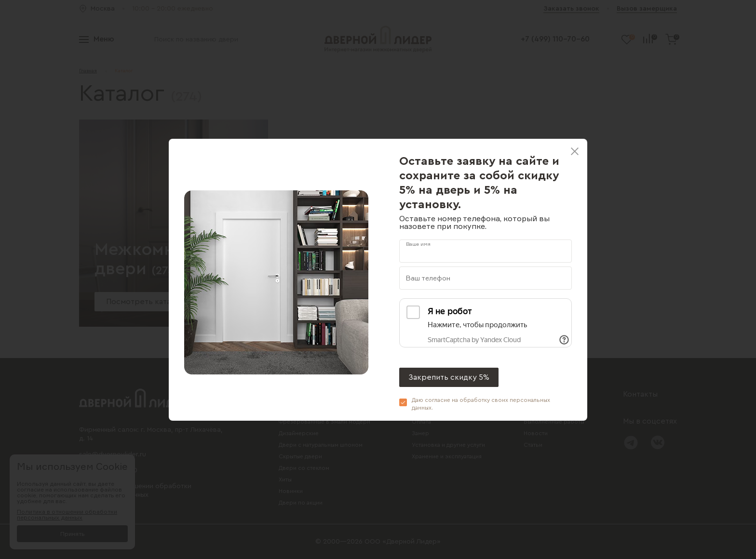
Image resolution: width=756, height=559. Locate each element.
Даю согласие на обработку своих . (481, 404)
